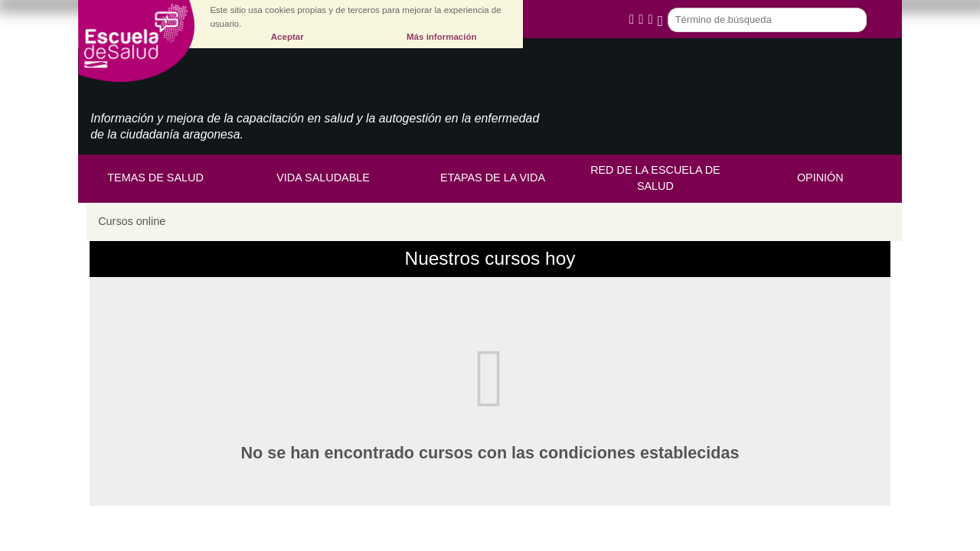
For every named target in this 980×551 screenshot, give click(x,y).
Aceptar (287, 37)
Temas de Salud (155, 178)
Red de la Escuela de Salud (655, 178)
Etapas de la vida (493, 178)
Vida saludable (323, 178)
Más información (442, 37)
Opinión (820, 178)
